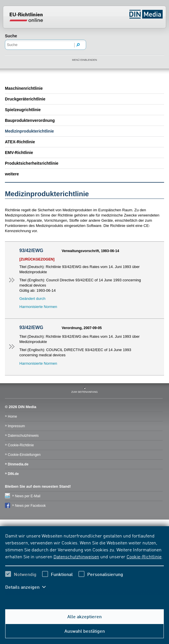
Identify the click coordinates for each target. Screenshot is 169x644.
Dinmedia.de (18, 464)
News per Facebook (30, 506)
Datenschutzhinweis (23, 436)
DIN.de (13, 474)
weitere (12, 174)
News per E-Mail (28, 496)
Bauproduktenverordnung (30, 120)
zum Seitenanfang (85, 392)
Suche (11, 36)
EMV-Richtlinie (19, 153)
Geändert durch (32, 299)
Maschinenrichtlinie (24, 88)
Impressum (16, 426)
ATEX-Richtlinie (20, 142)
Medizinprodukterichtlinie (29, 131)
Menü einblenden (84, 60)
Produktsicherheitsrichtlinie (32, 163)
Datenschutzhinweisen (76, 556)
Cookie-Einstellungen (24, 455)
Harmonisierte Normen (38, 307)
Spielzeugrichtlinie (23, 110)
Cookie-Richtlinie (144, 556)
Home (12, 417)
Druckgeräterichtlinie (25, 99)
